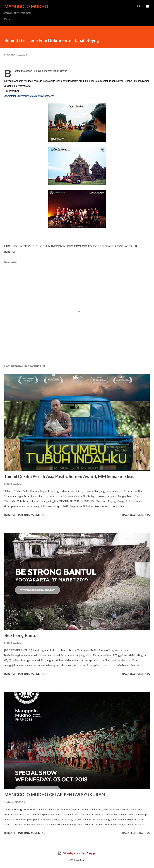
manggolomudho (61, 246)
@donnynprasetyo (44, 96)
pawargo (81, 246)
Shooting (121, 246)
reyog (109, 246)
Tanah (134, 246)
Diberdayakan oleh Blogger (77, 853)
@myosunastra (25, 96)
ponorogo (96, 246)
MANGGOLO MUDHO (26, 6)
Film (35, 246)
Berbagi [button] (10, 252)
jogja (43, 246)
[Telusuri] (139, 6)
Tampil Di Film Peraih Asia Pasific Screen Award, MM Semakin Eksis (69, 476)
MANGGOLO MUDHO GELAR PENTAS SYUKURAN (55, 795)
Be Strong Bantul (21, 635)
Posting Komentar (32, 515)
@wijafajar (10, 96)
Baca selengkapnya (136, 515)
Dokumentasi (22, 246)
